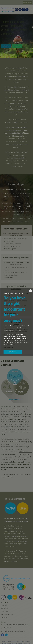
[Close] (31, 291)
